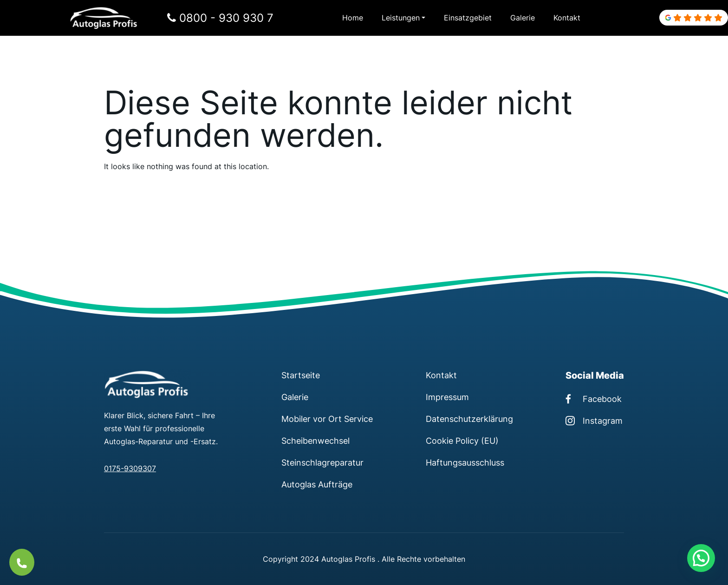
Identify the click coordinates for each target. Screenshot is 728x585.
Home (353, 18)
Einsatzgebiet (468, 18)
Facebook (594, 399)
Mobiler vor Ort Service (327, 419)
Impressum (447, 397)
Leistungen (401, 18)
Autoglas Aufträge (317, 484)
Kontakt (567, 18)
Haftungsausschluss (465, 462)
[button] (701, 558)
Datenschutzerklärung (469, 419)
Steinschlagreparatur (322, 462)
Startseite (301, 375)
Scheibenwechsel (315, 440)
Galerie (523, 18)
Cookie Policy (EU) (462, 440)
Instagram (594, 421)
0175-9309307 (130, 468)
